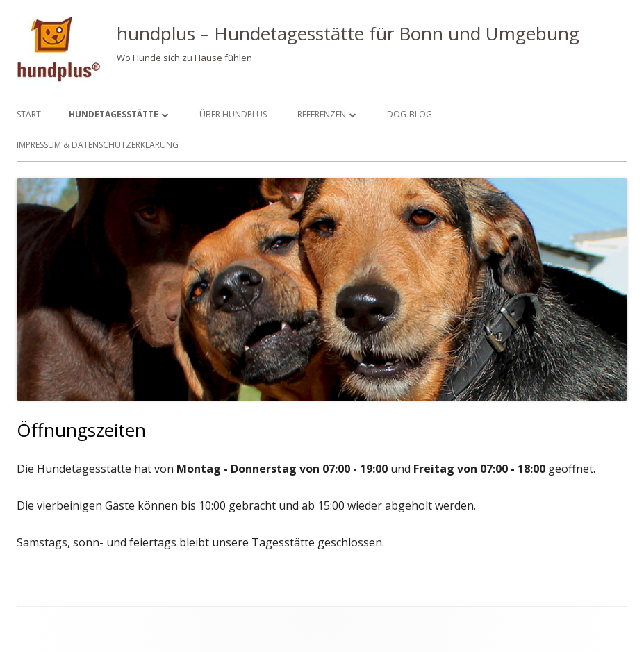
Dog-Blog (410, 114)
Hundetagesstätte (114, 114)
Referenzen (322, 114)
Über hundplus (233, 114)
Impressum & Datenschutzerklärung (98, 145)
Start (29, 114)
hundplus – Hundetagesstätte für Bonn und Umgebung (348, 33)
